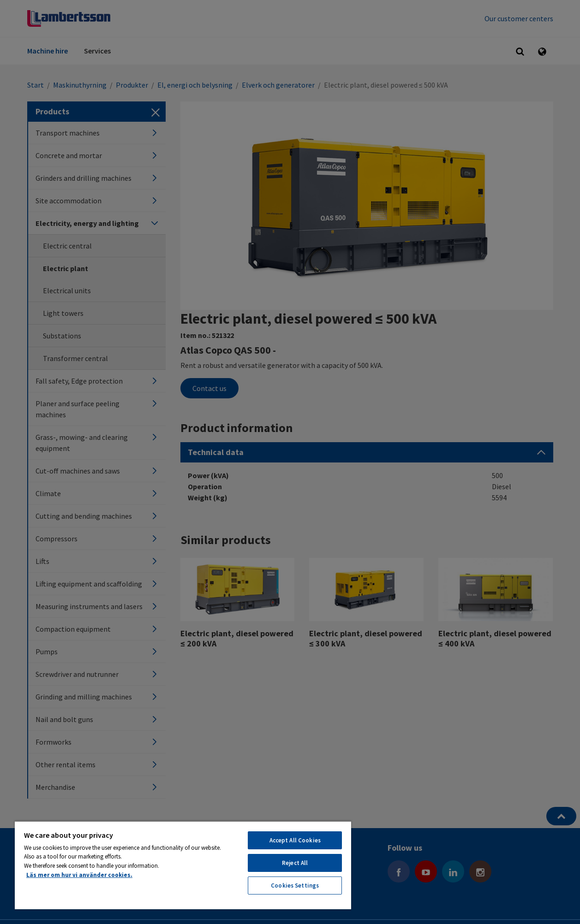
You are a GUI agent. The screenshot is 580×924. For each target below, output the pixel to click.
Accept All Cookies (295, 840)
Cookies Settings (295, 885)
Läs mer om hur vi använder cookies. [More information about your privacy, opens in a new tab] (79, 875)
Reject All (295, 863)
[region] (183, 865)
